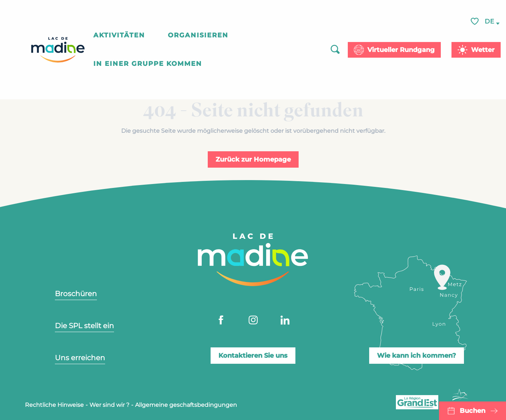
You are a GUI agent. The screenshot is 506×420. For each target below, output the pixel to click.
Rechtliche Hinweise (54, 405)
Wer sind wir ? (109, 405)
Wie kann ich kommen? (417, 356)
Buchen (473, 411)
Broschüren (76, 294)
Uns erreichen (80, 358)
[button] (490, 22)
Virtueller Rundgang (401, 50)
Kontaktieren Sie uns (253, 356)
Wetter (483, 50)
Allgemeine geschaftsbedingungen (186, 405)
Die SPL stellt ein (84, 326)
